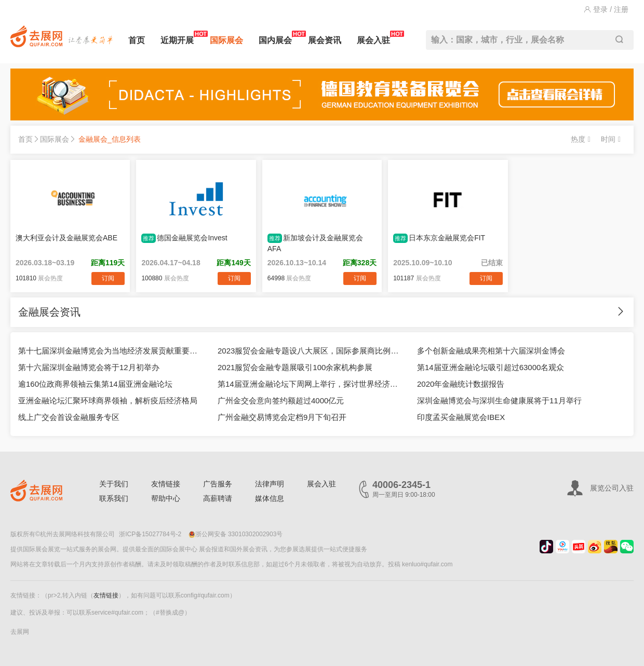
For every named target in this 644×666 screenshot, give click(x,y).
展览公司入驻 (612, 488)
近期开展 (177, 38)
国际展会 (226, 40)
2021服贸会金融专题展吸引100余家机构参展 (295, 367)
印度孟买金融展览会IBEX (461, 417)
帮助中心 (166, 498)
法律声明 (270, 484)
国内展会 (275, 38)
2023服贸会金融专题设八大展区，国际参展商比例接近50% (310, 351)
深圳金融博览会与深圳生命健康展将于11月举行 (499, 400)
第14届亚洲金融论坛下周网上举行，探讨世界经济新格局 (310, 384)
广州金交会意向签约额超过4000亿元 (281, 400)
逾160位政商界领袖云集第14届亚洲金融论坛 (95, 384)
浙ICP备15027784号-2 (150, 534)
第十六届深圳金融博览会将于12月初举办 (89, 367)
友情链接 (166, 484)
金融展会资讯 (49, 312)
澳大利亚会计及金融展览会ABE (66, 238)
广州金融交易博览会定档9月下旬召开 (282, 417)
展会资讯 (325, 40)
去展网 (20, 632)
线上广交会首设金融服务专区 (69, 417)
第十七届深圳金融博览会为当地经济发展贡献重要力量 (110, 351)
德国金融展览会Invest (184, 238)
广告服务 (218, 484)
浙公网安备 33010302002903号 (236, 534)
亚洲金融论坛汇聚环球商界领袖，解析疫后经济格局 (108, 400)
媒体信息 (270, 498)
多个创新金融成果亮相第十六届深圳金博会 (491, 351)
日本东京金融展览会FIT (439, 238)
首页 (137, 40)
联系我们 (114, 498)
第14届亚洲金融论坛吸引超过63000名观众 (491, 367)
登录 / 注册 (606, 9)
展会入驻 (373, 38)
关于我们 (114, 484)
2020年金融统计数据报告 (461, 384)
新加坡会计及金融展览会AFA (315, 243)
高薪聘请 (218, 498)
